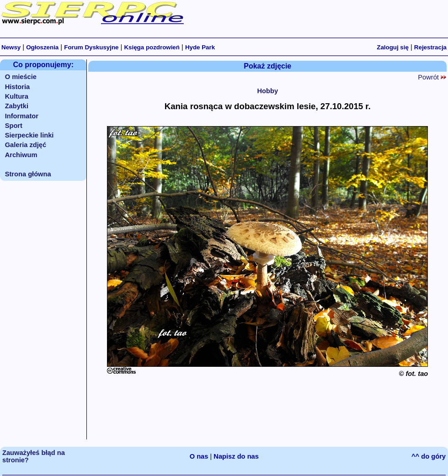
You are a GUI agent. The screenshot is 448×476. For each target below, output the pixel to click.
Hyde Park (200, 47)
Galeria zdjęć (26, 145)
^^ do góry (429, 456)
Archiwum (21, 155)
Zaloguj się (393, 47)
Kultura (17, 96)
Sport (14, 126)
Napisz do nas (236, 456)
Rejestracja (430, 47)
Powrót (432, 77)
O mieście (21, 77)
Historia (18, 87)
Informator (22, 116)
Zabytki (17, 106)
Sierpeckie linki (29, 135)
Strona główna (28, 174)
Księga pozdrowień (152, 47)
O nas (199, 456)
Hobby (267, 91)
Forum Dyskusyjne (91, 47)
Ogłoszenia (42, 47)
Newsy (11, 47)
